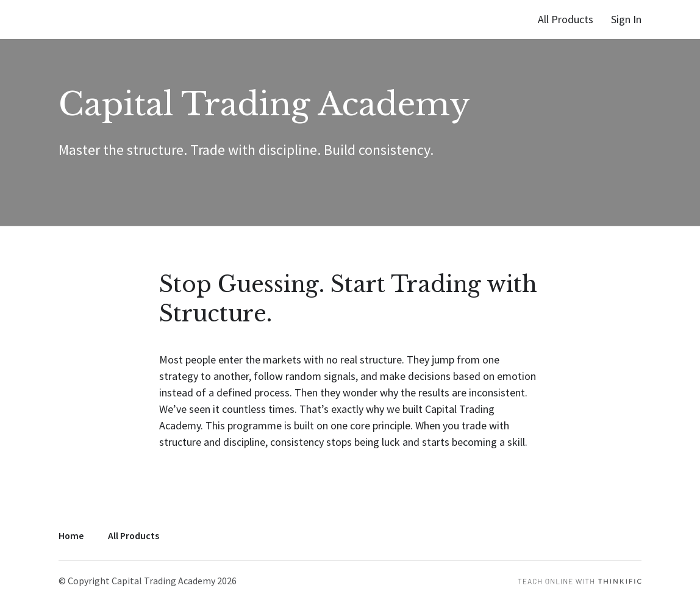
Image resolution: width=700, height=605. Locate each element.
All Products (566, 19)
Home (71, 536)
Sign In (626, 19)
